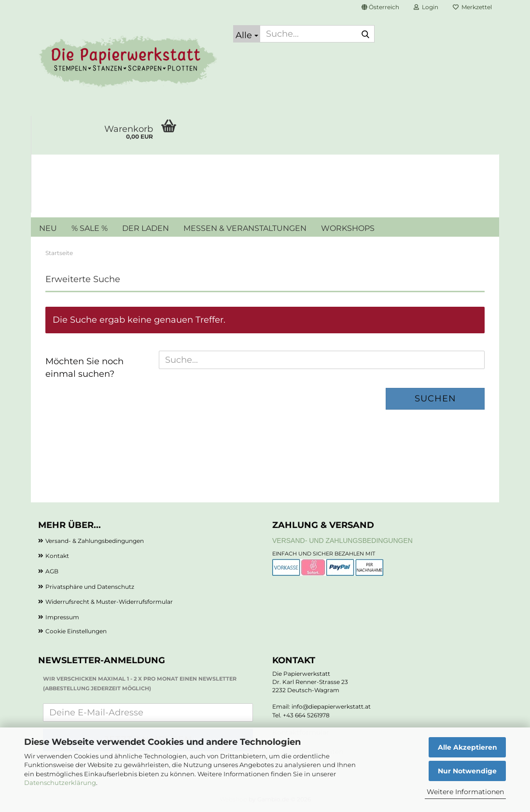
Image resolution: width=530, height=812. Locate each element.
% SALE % (90, 228)
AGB (52, 571)
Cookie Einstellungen (76, 631)
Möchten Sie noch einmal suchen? (84, 368)
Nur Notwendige (467, 771)
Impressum (62, 617)
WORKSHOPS (348, 228)
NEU (48, 228)
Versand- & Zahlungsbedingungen (95, 541)
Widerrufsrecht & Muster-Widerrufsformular (109, 602)
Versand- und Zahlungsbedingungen (342, 541)
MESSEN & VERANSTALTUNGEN (245, 228)
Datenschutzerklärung (60, 783)
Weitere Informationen (465, 792)
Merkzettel (472, 7)
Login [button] (426, 7)
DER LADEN (146, 228)
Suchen (435, 399)
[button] (380, 7)
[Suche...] (247, 34)
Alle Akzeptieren (467, 747)
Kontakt (57, 556)
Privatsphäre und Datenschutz (90, 587)
